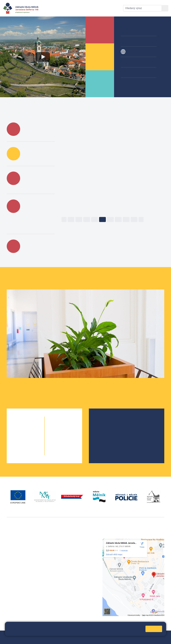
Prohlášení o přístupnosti (22, 639)
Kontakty (111, 8)
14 (87, 219)
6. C (69, 426)
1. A (20, 426)
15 (95, 219)
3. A (20, 440)
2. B (32, 433)
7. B (69, 433)
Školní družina (134, 31)
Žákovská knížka (136, 83)
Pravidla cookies (52, 632)
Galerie (130, 72)
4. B (32, 446)
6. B (63, 426)
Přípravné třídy (135, 41)
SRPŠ (100, 440)
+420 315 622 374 (72, 540)
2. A (20, 433)
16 (102, 219)
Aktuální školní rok (68, 8)
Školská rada (105, 424)
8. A (57, 440)
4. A (20, 446)
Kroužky (131, 62)
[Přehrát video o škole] (43, 57)
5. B (32, 453)
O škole (101, 419)
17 (110, 219)
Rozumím (154, 629)
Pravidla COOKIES (49, 639)
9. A (57, 446)
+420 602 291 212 (72, 544)
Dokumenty (93, 8)
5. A (20, 453)
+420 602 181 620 (18, 586)
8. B (69, 440)
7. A (57, 433)
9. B (69, 446)
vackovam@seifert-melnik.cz (24, 590)
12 (71, 219)
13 (79, 219)
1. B (32, 426)
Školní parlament (107, 435)
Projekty (131, 52)
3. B (32, 440)
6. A (57, 426)
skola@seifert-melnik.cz (76, 552)
